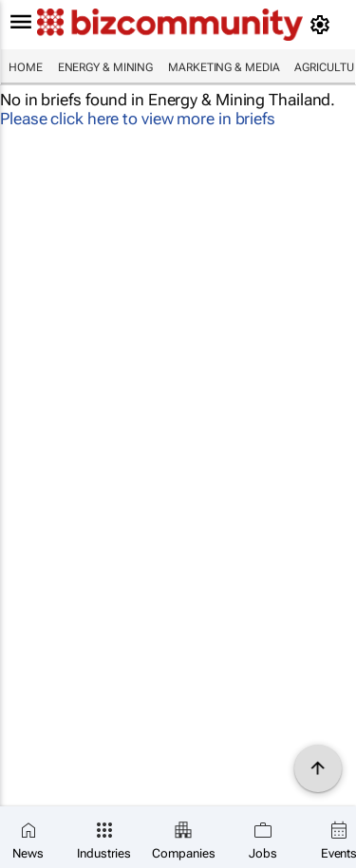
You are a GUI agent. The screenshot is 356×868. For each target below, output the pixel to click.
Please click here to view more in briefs (138, 119)
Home (26, 67)
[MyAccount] (323, 25)
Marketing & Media (224, 67)
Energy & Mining (106, 67)
